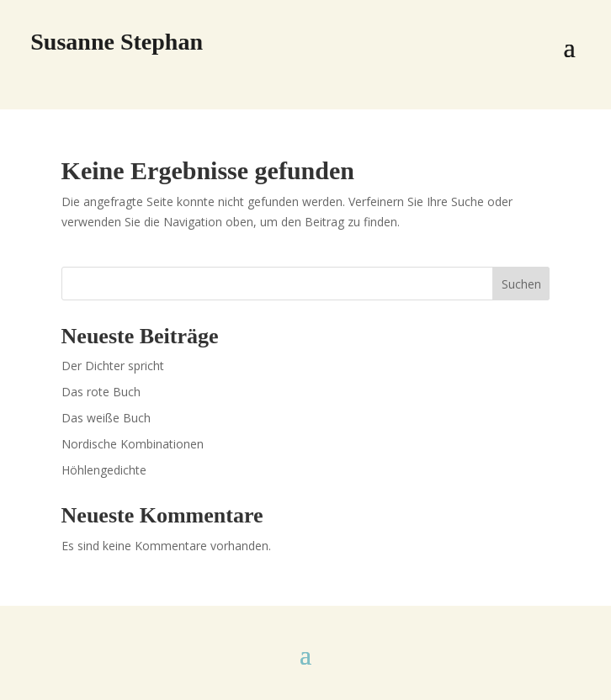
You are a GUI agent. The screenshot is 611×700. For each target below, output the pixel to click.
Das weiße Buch (106, 418)
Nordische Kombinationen (133, 444)
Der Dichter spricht (113, 366)
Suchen (521, 284)
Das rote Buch (101, 392)
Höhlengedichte (104, 470)
